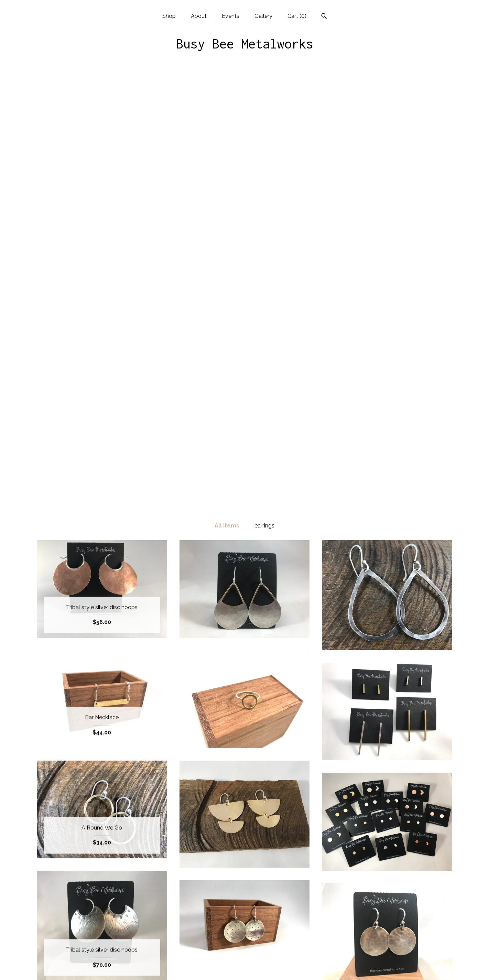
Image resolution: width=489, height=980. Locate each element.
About (199, 16)
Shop (169, 16)
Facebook (244, 910)
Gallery (263, 16)
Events (231, 16)
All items (227, 88)
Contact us (102, 966)
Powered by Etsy (387, 932)
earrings (264, 88)
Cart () (297, 16)
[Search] (324, 17)
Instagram (244, 921)
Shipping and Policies (102, 955)
